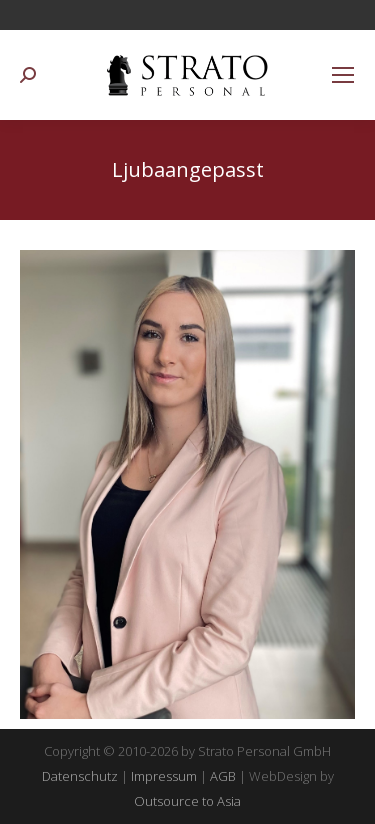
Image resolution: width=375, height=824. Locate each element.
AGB (223, 776)
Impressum (164, 776)
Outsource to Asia (187, 801)
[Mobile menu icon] (343, 75)
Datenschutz (80, 776)
